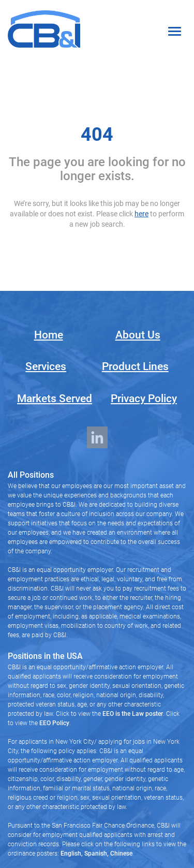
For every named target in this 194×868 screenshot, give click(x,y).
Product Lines (135, 366)
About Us (138, 335)
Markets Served (55, 399)
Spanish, (96, 854)
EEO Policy (54, 723)
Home (49, 335)
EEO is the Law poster (133, 714)
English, (72, 854)
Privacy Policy (144, 399)
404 (97, 135)
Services (46, 366)
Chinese (121, 854)
